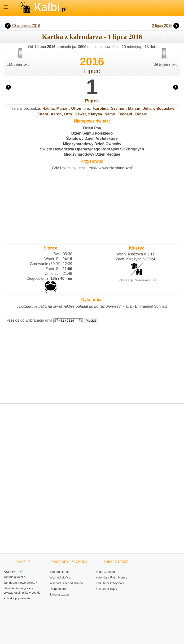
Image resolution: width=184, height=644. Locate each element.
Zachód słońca (60, 572)
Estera (42, 114)
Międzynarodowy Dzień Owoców (92, 144)
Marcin (134, 108)
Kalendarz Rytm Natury (111, 577)
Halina (48, 108)
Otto (68, 114)
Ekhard (141, 114)
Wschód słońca (60, 577)
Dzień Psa (92, 128)
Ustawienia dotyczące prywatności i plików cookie (22, 591)
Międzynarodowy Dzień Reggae (92, 154)
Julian (148, 108)
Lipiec (92, 71)
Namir (110, 114)
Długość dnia (59, 589)
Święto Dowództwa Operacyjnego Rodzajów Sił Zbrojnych (92, 149)
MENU (6, 7)
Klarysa (95, 114)
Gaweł (80, 114)
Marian (62, 108)
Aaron (56, 114)
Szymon (118, 108)
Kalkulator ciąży (106, 589)
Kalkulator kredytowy (110, 583)
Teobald (125, 114)
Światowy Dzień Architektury (92, 138)
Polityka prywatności (18, 598)
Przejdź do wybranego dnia (29, 321)
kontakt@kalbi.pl (15, 577)
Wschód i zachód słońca (66, 583)
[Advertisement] (92, 206)
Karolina (101, 108)
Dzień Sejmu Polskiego (92, 133)
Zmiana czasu (59, 594)
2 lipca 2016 (162, 26)
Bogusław (165, 108)
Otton (76, 108)
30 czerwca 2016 (26, 26)
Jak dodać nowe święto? (20, 583)
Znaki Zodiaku (105, 572)
